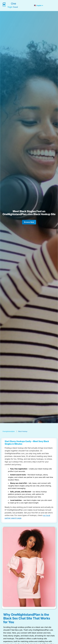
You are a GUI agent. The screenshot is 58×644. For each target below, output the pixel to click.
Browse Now (29, 222)
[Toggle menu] (55, 6)
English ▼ (39, 6)
